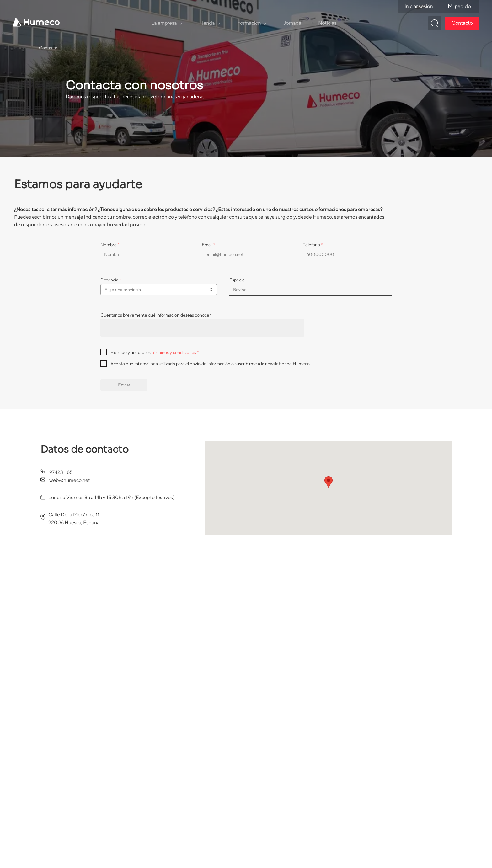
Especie (237, 280)
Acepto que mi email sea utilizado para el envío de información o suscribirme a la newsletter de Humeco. (211, 364)
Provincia (111, 280)
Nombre (110, 245)
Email (208, 245)
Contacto (48, 48)
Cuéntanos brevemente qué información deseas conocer (156, 315)
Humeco (23, 48)
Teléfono (313, 245)
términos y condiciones (174, 352)
